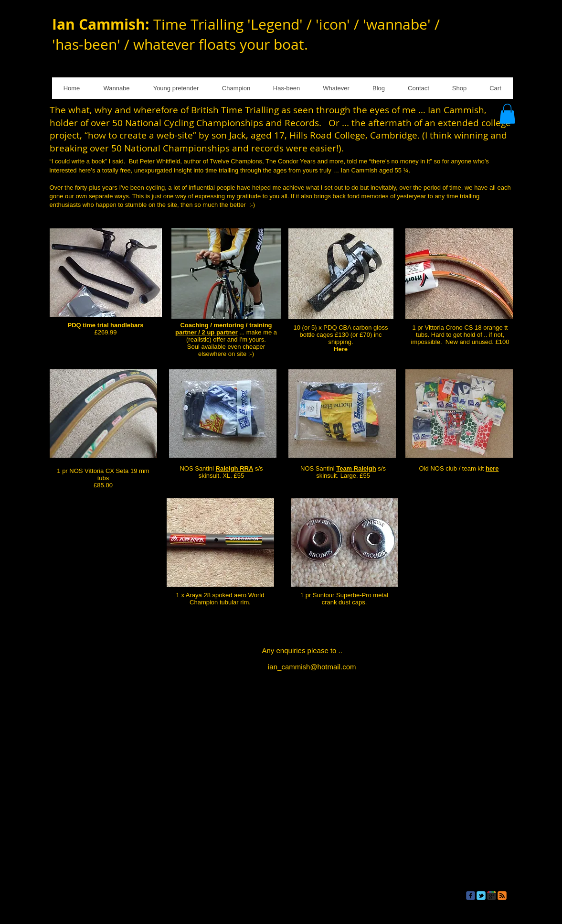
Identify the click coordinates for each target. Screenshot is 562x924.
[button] (507, 114)
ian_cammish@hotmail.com (312, 667)
